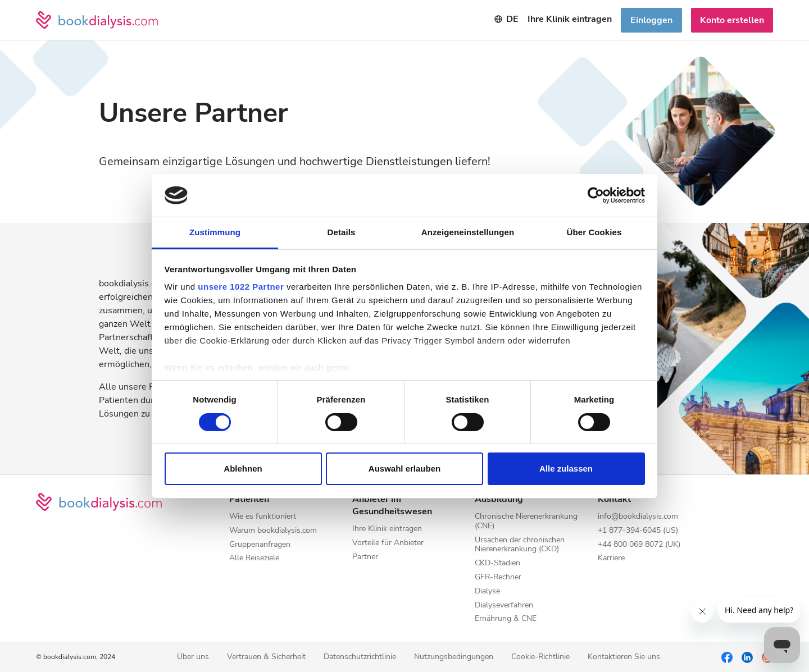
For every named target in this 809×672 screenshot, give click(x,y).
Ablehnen (243, 468)
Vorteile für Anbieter (388, 543)
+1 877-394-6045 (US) (638, 531)
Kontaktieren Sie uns (624, 657)
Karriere (611, 558)
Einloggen (651, 20)
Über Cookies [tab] (594, 232)
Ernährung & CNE (506, 619)
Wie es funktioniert (263, 517)
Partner (365, 557)
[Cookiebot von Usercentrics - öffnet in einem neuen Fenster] (596, 195)
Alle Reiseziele (254, 558)
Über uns (193, 657)
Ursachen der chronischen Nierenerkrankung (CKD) (520, 545)
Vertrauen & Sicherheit (266, 657)
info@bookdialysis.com (638, 517)
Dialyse (487, 591)
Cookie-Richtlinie (540, 657)
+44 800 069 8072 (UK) (639, 545)
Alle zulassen (566, 468)
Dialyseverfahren (504, 605)
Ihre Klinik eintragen (387, 529)
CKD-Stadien (497, 563)
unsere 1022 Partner (241, 287)
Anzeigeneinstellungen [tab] (468, 232)
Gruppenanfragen (260, 545)
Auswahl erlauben (404, 468)
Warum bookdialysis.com (273, 531)
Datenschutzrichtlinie (360, 657)
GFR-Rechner (498, 577)
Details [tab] (342, 232)
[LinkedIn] (747, 657)
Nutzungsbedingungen (454, 657)
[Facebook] (727, 657)
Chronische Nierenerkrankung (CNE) (526, 522)
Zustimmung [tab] (215, 232)
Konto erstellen (732, 20)
